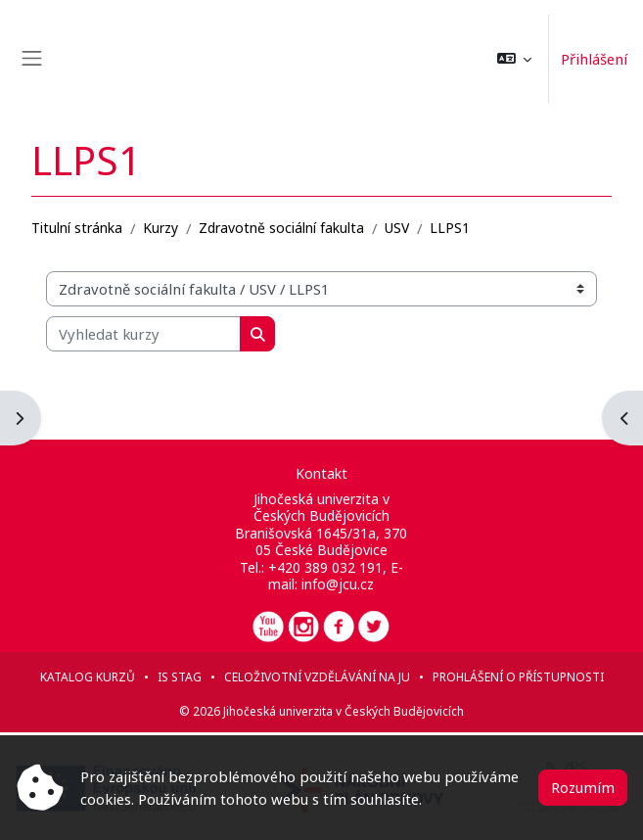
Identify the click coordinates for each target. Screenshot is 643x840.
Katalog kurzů (88, 677)
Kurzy (161, 228)
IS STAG (180, 677)
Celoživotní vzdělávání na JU (317, 677)
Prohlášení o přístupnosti (518, 677)
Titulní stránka (77, 228)
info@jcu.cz (338, 584)
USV (397, 228)
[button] (514, 59)
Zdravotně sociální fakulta (281, 228)
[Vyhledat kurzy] (143, 334)
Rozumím (583, 787)
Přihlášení (594, 59)
